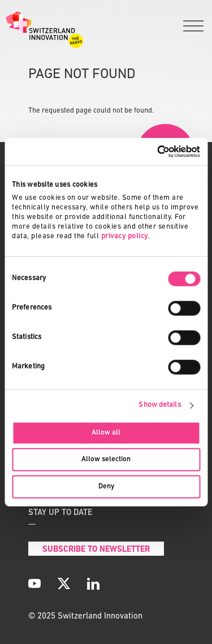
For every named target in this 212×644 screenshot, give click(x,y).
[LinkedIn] (93, 583)
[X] (64, 583)
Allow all (106, 433)
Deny (106, 486)
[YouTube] (34, 583)
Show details (159, 405)
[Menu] (193, 27)
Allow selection (106, 459)
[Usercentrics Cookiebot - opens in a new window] (152, 152)
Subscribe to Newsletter (96, 550)
